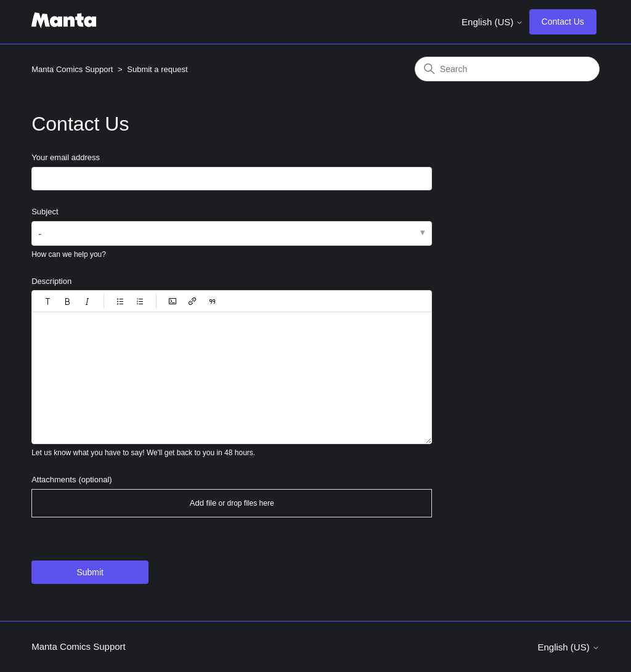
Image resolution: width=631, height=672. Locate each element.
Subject (45, 212)
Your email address (66, 157)
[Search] (507, 69)
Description (51, 281)
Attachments (71, 480)
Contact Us (563, 22)
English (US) (492, 22)
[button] (48, 301)
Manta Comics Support (72, 69)
